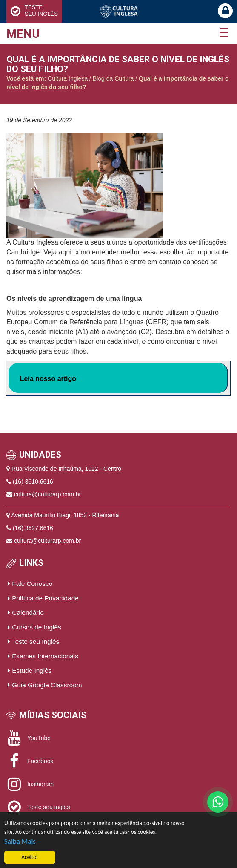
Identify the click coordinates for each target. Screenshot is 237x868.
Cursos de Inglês (34, 627)
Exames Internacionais (43, 656)
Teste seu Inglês (33, 642)
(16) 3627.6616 (33, 528)
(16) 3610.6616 (33, 482)
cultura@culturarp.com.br (47, 494)
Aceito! (30, 858)
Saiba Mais (20, 841)
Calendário (26, 613)
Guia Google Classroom (45, 685)
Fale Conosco (30, 584)
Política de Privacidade (43, 598)
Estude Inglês (30, 670)
